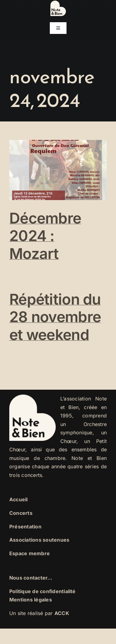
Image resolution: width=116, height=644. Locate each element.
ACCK (62, 613)
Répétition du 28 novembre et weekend (55, 317)
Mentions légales (31, 600)
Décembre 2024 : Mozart (45, 236)
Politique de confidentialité (43, 591)
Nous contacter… (31, 578)
